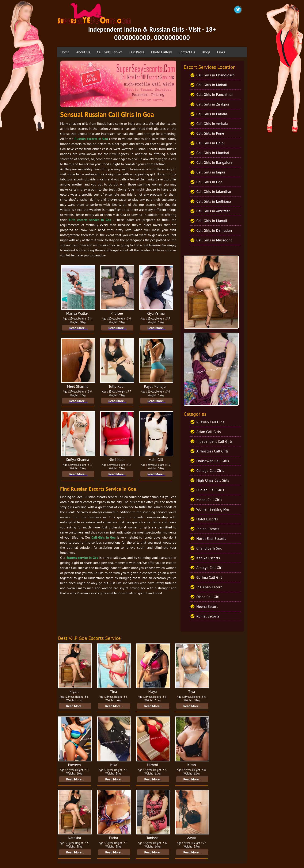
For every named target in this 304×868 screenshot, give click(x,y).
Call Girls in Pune (210, 133)
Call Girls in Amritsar (213, 211)
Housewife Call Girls (213, 461)
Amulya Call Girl (209, 568)
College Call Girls (210, 471)
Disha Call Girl (208, 597)
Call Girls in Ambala (212, 124)
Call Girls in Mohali (212, 85)
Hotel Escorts (207, 519)
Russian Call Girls (210, 422)
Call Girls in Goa (209, 182)
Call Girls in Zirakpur (213, 104)
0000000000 (132, 37)
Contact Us (187, 52)
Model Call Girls (209, 500)
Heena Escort (207, 606)
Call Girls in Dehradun (214, 230)
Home (65, 52)
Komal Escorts (208, 616)
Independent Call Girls (214, 441)
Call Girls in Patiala (212, 114)
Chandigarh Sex (209, 548)
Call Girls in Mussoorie (214, 240)
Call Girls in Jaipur (211, 172)
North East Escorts (211, 538)
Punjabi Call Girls (210, 490)
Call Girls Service (110, 52)
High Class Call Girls (213, 480)
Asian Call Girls (209, 432)
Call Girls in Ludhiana (214, 201)
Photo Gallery (161, 52)
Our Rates (137, 52)
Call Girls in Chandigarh (215, 75)
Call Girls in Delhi (210, 143)
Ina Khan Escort (209, 587)
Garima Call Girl (209, 577)
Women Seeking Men (213, 509)
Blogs (206, 52)
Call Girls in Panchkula (214, 94)
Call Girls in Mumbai (213, 153)
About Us (83, 52)
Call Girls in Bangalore (214, 162)
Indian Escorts (208, 529)
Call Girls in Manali (212, 221)
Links (221, 52)
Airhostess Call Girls (212, 451)
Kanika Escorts (208, 558)
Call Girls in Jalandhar (214, 192)
